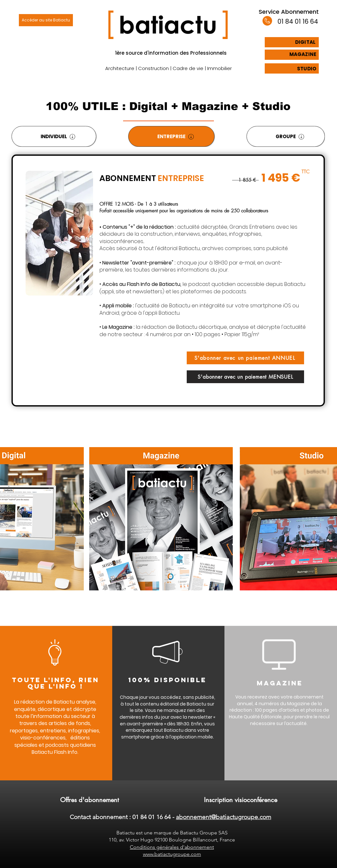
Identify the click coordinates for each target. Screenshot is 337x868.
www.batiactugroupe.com (172, 854)
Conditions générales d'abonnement (172, 847)
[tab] (54, 136)
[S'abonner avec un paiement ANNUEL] (245, 358)
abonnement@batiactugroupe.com (223, 817)
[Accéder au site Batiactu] (46, 20)
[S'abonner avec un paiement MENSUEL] (245, 377)
